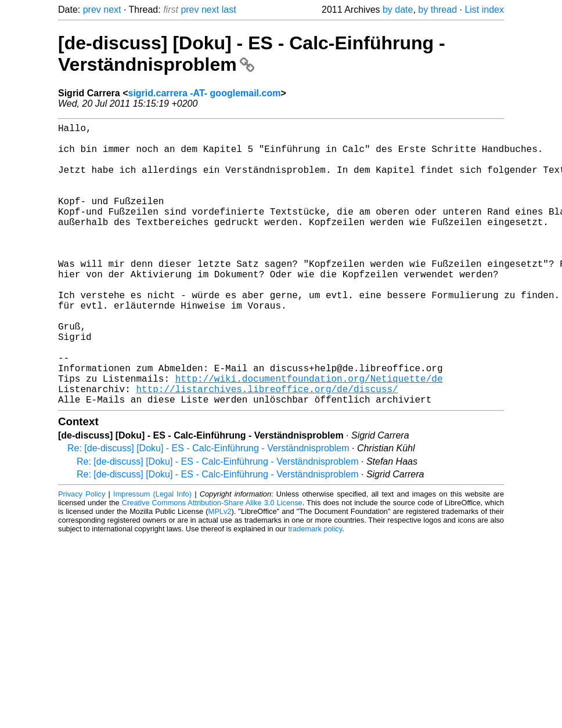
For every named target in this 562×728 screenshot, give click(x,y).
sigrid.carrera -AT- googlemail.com (205, 93)
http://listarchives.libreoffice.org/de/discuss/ (267, 449)
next (112, 10)
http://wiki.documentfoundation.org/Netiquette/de (309, 436)
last (229, 10)
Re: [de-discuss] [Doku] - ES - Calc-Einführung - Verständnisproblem (208, 511)
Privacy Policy (82, 557)
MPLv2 (220, 574)
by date (398, 10)
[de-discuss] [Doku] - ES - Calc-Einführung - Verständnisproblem (252, 54)
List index (484, 10)
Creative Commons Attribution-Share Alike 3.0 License (212, 565)
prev (92, 10)
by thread (437, 10)
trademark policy (315, 591)
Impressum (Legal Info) (152, 557)
